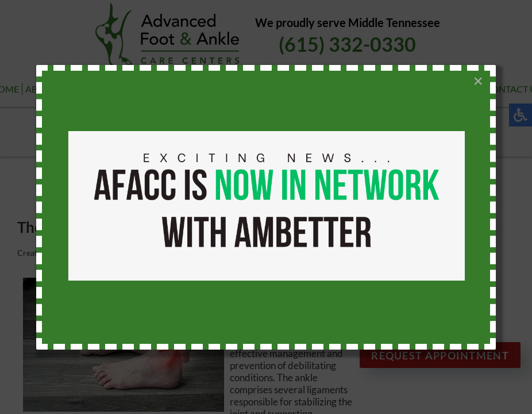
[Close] (478, 81)
